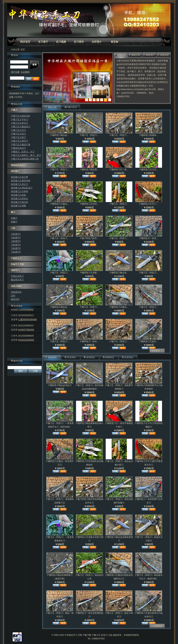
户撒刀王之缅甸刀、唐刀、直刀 (26, 155)
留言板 (115, 42)
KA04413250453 (26, 344)
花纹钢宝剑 (16, 292)
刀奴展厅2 (16, 238)
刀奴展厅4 (16, 245)
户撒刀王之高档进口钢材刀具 (25, 159)
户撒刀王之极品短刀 (21, 127)
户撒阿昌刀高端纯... (149, 135)
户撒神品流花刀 (18, 148)
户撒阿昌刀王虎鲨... (89, 273)
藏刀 (13, 212)
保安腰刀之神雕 (18, 206)
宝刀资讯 (79, 42)
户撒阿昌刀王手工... (149, 204)
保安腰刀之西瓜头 (19, 199)
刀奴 (13, 228)
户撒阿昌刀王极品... (60, 204)
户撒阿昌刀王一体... (119, 170)
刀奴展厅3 (16, 241)
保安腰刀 (15, 171)
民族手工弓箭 (17, 264)
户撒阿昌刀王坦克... (89, 204)
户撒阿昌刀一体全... (89, 341)
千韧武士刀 (16, 258)
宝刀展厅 (43, 42)
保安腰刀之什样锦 (19, 191)
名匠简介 (97, 42)
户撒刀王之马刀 (18, 130)
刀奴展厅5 (16, 248)
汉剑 (13, 296)
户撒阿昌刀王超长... (149, 341)
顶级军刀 (15, 270)
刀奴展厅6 (16, 252)
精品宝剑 (15, 299)
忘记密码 (25, 72)
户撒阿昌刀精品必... (60, 135)
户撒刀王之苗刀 (18, 134)
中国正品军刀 (17, 276)
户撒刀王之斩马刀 (19, 123)
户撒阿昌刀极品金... (119, 273)
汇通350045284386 (27, 324)
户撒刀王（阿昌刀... (89, 135)
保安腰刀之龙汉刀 (19, 184)
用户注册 (15, 72)
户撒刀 (14, 110)
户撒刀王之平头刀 (19, 119)
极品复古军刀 (17, 280)
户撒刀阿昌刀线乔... (89, 238)
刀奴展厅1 (16, 234)
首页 (23, 50)
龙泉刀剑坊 (16, 286)
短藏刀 (14, 222)
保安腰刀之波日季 (19, 177)
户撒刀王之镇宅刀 (19, 141)
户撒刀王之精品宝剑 (21, 116)
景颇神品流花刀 (18, 165)
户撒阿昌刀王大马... (149, 170)
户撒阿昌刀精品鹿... (89, 170)
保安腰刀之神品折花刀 (22, 188)
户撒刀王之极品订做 (21, 144)
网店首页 (25, 42)
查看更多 (156, 351)
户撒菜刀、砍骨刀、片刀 (23, 152)
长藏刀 (14, 218)
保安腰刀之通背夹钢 (21, 181)
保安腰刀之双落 (18, 195)
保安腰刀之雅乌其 (19, 202)
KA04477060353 (26, 334)
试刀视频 (61, 42)
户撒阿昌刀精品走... (60, 307)
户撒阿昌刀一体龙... (149, 238)
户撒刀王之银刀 (18, 137)
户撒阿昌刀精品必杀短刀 (60, 385)
